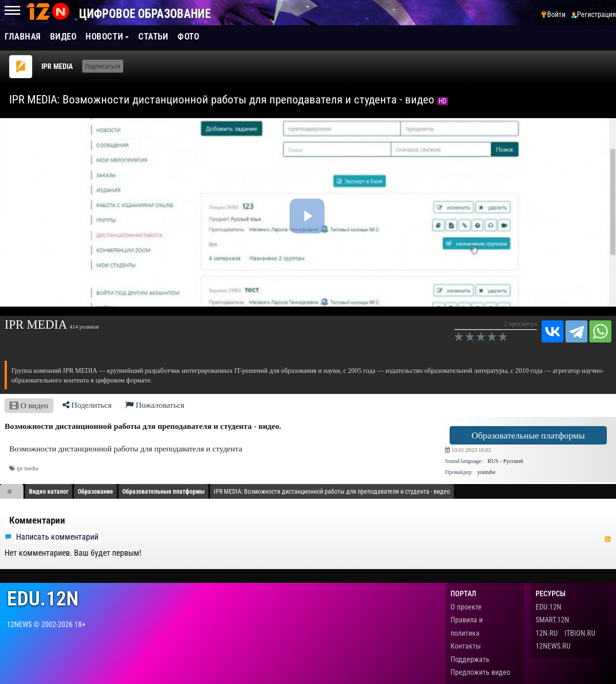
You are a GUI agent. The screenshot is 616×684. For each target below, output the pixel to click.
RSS (608, 539)
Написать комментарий (57, 537)
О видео (29, 405)
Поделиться (87, 405)
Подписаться (103, 66)
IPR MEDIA (57, 66)
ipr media (27, 468)
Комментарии (37, 520)
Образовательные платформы (528, 435)
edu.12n (43, 599)
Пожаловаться (155, 405)
